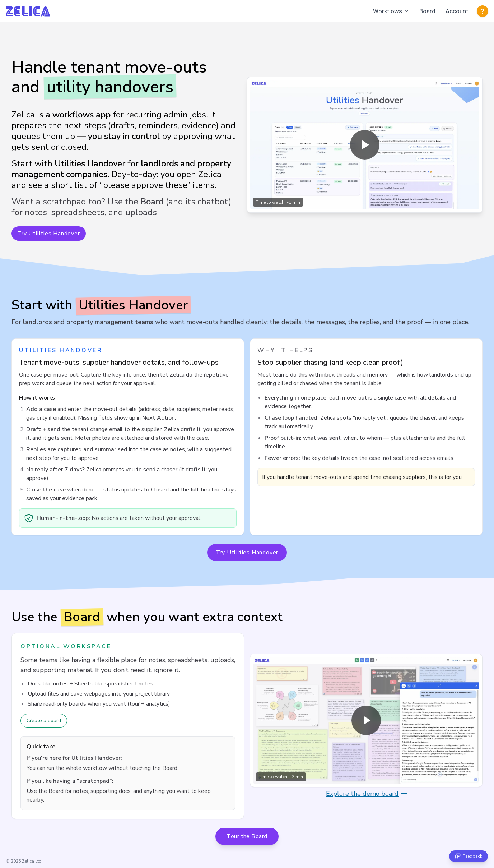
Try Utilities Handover (49, 234)
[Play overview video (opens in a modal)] (365, 145)
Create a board (44, 721)
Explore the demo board (367, 794)
